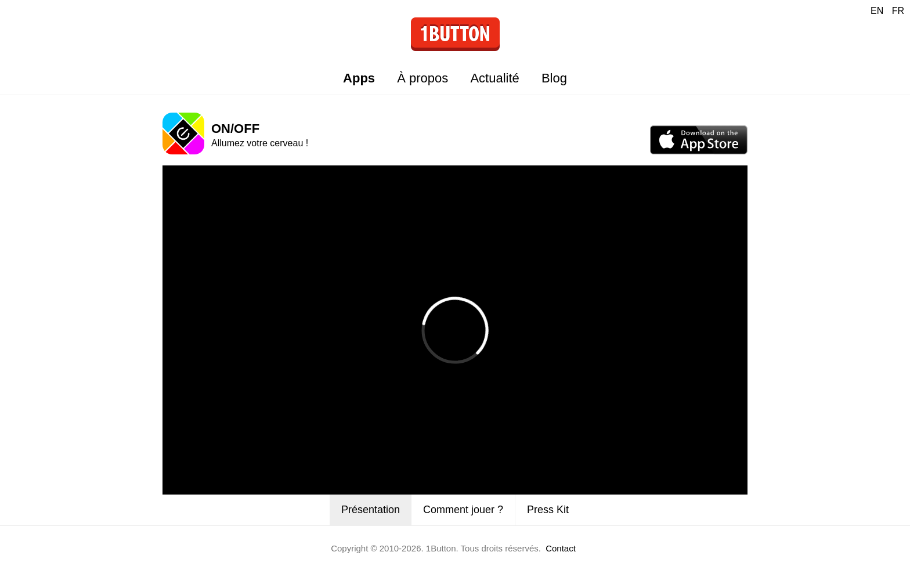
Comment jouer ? (463, 510)
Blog (554, 78)
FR (898, 11)
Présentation (371, 510)
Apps (359, 78)
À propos (423, 78)
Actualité (494, 78)
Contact (561, 548)
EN (877, 11)
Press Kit (548, 510)
